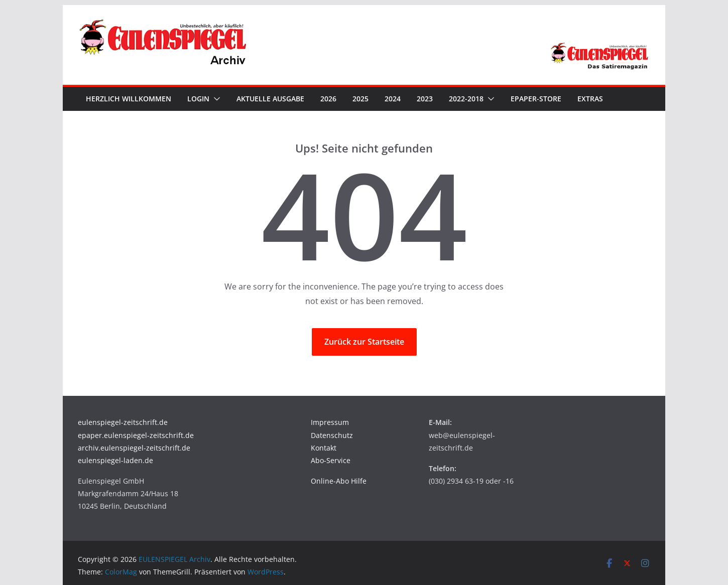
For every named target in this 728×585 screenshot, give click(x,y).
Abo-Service (331, 460)
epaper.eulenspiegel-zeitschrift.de (136, 435)
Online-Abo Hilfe (339, 481)
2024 (393, 99)
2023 (425, 99)
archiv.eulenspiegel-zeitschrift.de (134, 448)
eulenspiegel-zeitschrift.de (123, 422)
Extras (590, 99)
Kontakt (324, 448)
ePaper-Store (536, 99)
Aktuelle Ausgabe (270, 99)
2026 (328, 99)
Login (198, 99)
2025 (360, 99)
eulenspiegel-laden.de (115, 460)
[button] (215, 99)
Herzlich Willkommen (129, 99)
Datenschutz (332, 435)
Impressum (330, 422)
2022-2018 (466, 99)
